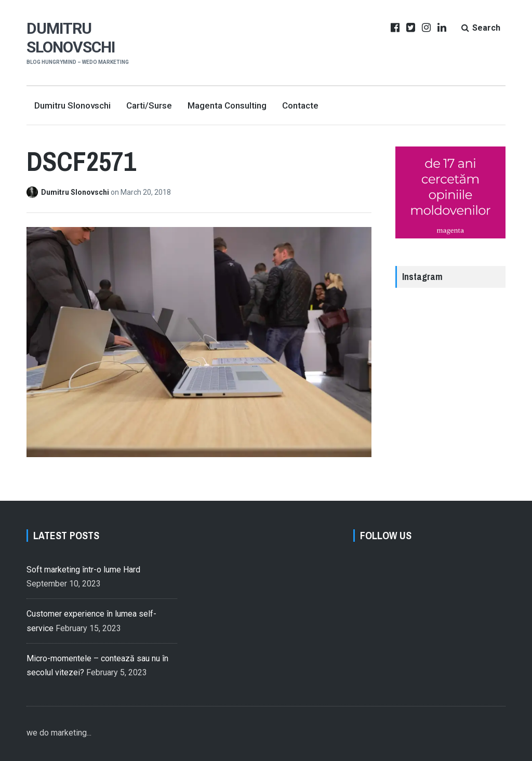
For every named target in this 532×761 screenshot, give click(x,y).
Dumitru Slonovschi (71, 38)
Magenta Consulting (227, 105)
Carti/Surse (149, 105)
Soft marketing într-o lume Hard (83, 570)
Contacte (300, 105)
